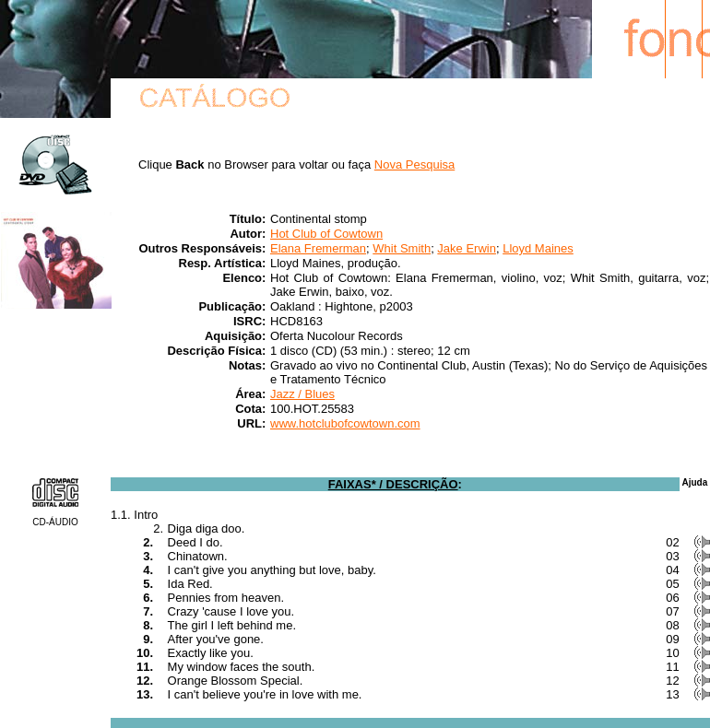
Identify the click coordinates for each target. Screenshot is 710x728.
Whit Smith (402, 248)
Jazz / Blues (302, 394)
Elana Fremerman (318, 248)
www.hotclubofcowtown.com (345, 423)
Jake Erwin (467, 248)
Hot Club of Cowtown (326, 234)
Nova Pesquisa (414, 164)
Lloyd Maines (538, 248)
